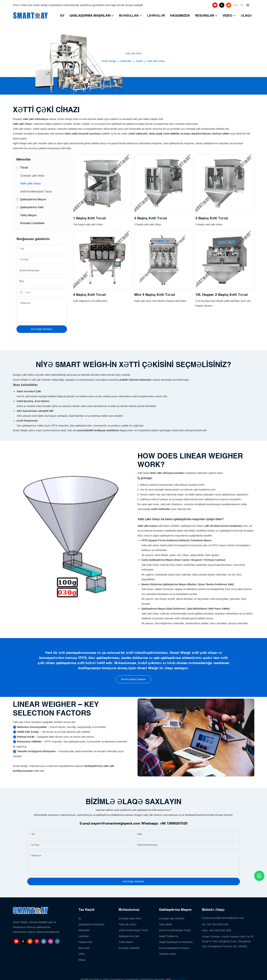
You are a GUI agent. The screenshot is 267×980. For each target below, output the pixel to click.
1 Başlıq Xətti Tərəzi (89, 218)
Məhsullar (126, 61)
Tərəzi (139, 61)
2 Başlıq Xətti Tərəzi (151, 218)
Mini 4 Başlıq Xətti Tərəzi (155, 294)
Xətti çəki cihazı (156, 61)
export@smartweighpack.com (116, 823)
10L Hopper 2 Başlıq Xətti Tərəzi (222, 294)
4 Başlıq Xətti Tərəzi (89, 294)
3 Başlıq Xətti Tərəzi (212, 218)
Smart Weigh (109, 61)
